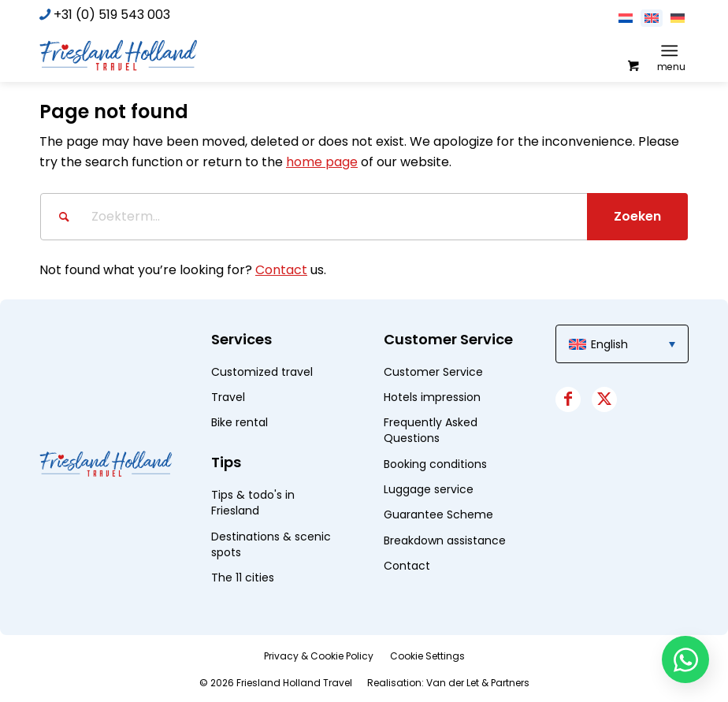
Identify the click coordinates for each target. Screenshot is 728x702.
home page (322, 162)
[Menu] (669, 50)
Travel (228, 397)
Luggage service (429, 489)
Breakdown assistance (445, 540)
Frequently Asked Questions (431, 430)
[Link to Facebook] (568, 399)
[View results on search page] (637, 217)
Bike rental (240, 422)
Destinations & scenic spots (271, 544)
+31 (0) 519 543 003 (112, 15)
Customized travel (262, 372)
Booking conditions (435, 464)
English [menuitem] (609, 344)
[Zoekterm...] (364, 217)
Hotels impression (432, 397)
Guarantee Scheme (438, 514)
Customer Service (433, 372)
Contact (281, 270)
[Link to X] (604, 399)
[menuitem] (672, 50)
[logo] (118, 54)
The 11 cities (243, 578)
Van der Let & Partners (478, 683)
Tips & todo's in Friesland (253, 503)
